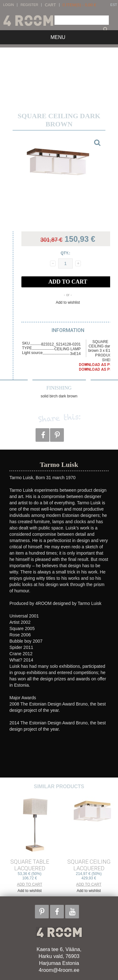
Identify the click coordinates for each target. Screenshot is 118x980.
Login (8, 5)
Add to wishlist (68, 302)
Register (29, 5)
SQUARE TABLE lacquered (30, 865)
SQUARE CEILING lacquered (89, 865)
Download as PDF (97, 365)
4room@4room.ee (59, 970)
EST (114, 5)
